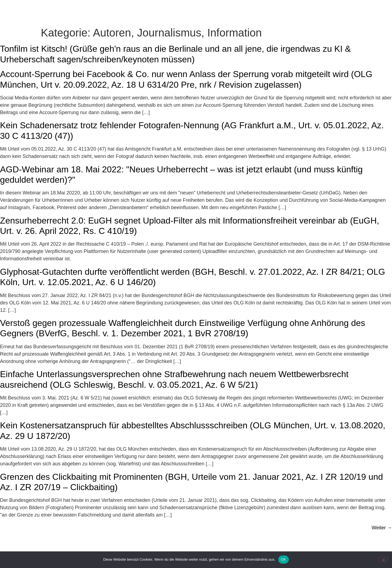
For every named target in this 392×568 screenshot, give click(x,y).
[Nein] (383, 559)
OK (284, 559)
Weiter (382, 539)
